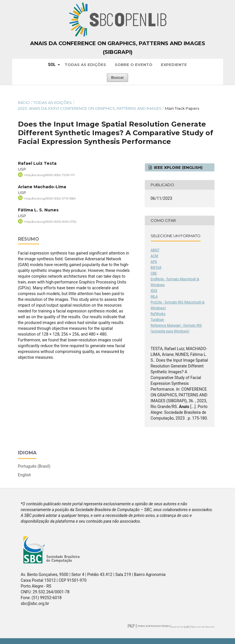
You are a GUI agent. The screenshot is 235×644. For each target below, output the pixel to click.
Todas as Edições (85, 65)
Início (24, 103)
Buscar (117, 77)
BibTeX (156, 268)
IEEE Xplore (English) (178, 167)
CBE (154, 273)
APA (154, 262)
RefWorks (158, 314)
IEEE (154, 291)
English (24, 475)
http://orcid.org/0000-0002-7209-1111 (50, 175)
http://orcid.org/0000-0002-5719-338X (50, 198)
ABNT (155, 250)
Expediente (174, 65)
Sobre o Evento (134, 65)
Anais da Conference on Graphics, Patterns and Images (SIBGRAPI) (118, 48)
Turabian (157, 320)
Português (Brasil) (34, 466)
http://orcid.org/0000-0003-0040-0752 (50, 222)
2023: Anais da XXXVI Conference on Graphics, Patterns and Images (90, 108)
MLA (154, 297)
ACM (154, 256)
